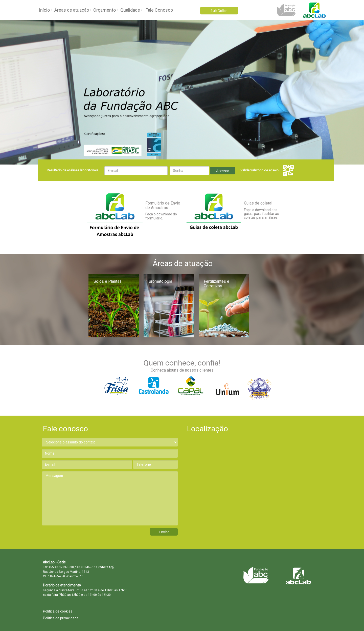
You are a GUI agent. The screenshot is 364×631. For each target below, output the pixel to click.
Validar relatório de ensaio (267, 170)
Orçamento (105, 10)
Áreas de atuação (72, 10)
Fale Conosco (159, 10)
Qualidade (130, 10)
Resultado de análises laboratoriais (73, 170)
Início (44, 10)
